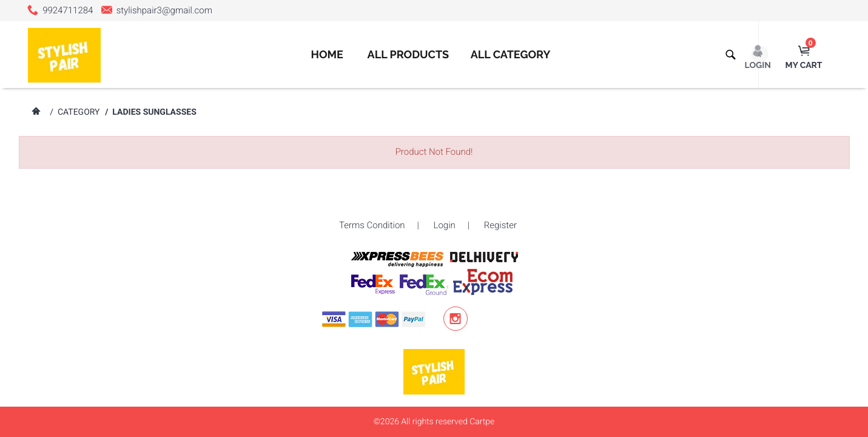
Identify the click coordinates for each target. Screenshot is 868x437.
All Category (511, 55)
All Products (409, 55)
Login (445, 225)
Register (500, 225)
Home (327, 55)
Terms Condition (372, 225)
